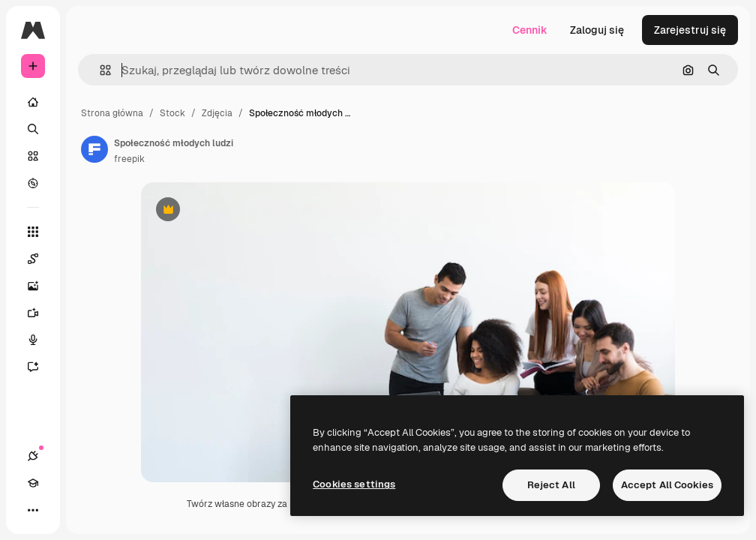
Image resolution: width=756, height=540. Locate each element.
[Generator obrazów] (40, 286)
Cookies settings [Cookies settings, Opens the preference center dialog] (354, 484)
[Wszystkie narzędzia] (33, 232)
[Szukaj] (33, 129)
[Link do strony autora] (94, 149)
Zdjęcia (217, 113)
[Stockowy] (33, 156)
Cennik (530, 30)
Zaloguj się (597, 30)
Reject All (551, 485)
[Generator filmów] (40, 313)
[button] (99, 70)
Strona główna (112, 113)
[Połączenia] (33, 456)
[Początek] (33, 102)
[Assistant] (40, 367)
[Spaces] (40, 259)
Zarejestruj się (690, 30)
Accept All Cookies (667, 485)
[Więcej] (33, 510)
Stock (172, 113)
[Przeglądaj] (33, 183)
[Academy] (33, 483)
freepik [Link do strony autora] (129, 159)
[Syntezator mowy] (40, 340)
